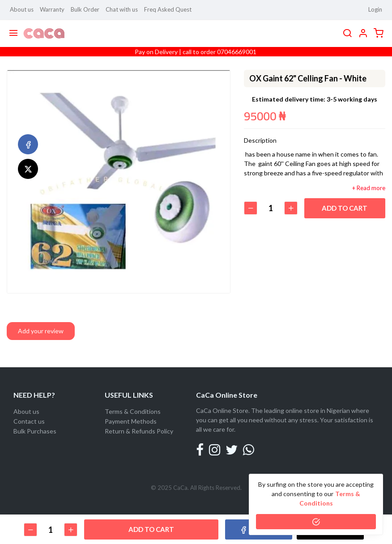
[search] (347, 34)
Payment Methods (131, 421)
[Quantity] (271, 208)
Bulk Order (85, 9)
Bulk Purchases (35, 431)
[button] (363, 34)
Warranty (52, 9)
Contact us (29, 421)
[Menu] (13, 34)
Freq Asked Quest (168, 9)
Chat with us (122, 9)
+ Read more (369, 188)
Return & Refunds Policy (139, 431)
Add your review (41, 331)
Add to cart (345, 208)
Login (375, 9)
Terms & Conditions (133, 411)
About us (22, 9)
